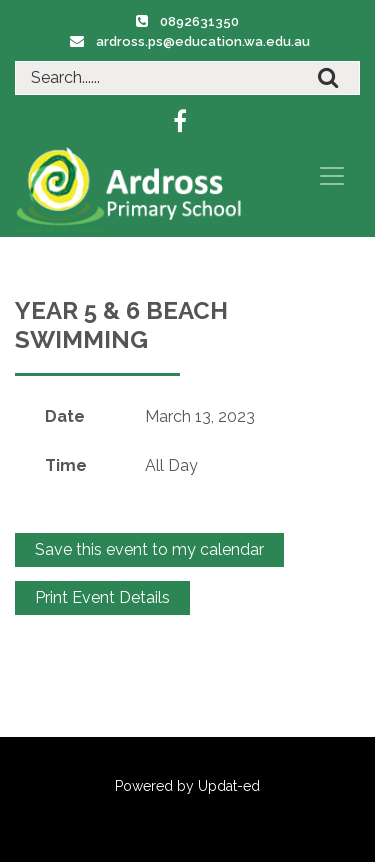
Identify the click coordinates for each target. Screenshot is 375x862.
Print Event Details (102, 597)
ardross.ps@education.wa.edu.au (203, 41)
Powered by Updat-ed (187, 786)
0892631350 (199, 21)
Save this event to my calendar (149, 549)
